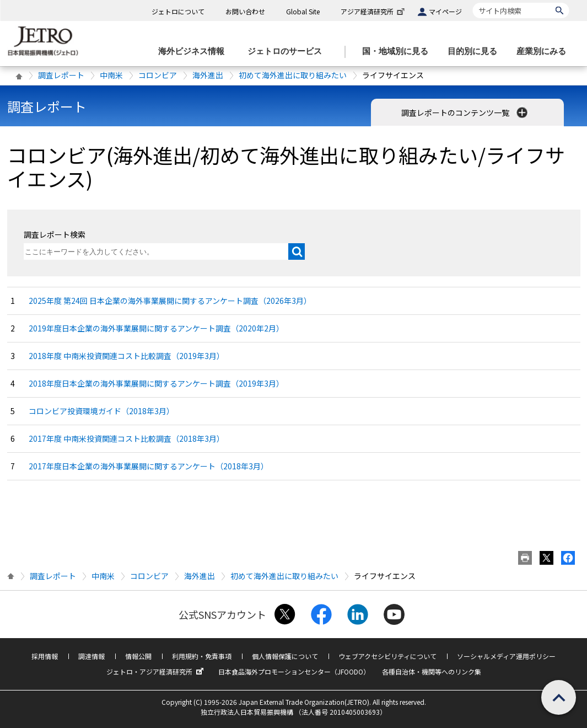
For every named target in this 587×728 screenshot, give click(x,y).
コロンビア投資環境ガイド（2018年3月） (101, 411)
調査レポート (61, 75)
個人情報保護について (285, 656)
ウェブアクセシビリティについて (387, 656)
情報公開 (138, 656)
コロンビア (158, 75)
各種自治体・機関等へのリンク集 (432, 671)
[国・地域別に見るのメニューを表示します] (398, 52)
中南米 (111, 75)
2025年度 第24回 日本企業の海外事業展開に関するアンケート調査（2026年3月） (170, 301)
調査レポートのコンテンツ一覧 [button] (465, 113)
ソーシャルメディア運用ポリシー (506, 656)
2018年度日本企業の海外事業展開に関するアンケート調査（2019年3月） (156, 383)
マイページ (445, 11)
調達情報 (91, 656)
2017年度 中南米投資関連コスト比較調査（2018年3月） (126, 438)
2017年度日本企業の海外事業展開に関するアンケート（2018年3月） (149, 466)
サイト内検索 (473, 2)
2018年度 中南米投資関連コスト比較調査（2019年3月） (126, 356)
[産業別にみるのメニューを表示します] (545, 52)
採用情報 (45, 656)
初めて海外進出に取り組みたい (293, 75)
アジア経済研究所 (374, 11)
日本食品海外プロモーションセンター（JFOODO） (294, 671)
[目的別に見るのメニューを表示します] (476, 52)
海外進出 (208, 75)
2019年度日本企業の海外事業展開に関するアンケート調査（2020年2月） (156, 328)
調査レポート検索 (55, 234)
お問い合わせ (245, 11)
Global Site (303, 11)
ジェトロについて (178, 11)
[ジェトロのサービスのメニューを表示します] (288, 52)
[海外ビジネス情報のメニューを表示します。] (195, 52)
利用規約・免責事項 (202, 656)
